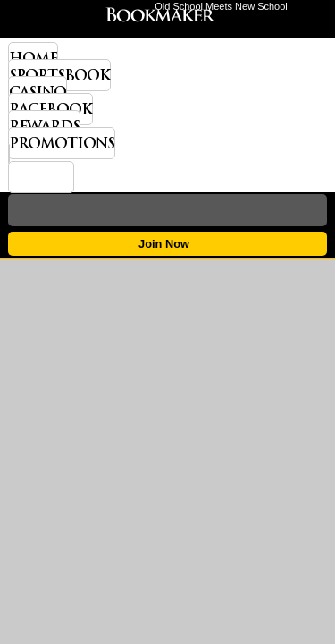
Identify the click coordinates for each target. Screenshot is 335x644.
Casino (38, 92)
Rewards (44, 126)
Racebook (50, 109)
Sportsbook (59, 75)
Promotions (62, 143)
